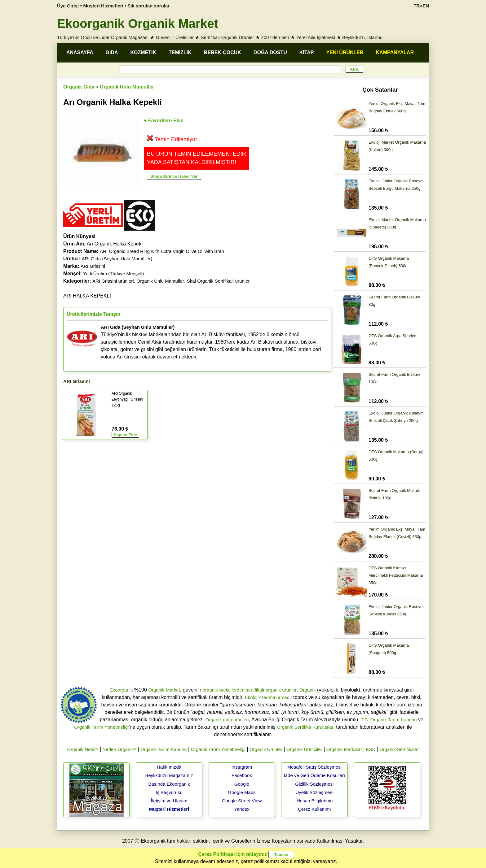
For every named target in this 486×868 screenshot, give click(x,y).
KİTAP (307, 52)
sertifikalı (255, 690)
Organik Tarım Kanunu (164, 749)
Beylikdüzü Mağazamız (169, 775)
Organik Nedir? (83, 749)
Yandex (242, 809)
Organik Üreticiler (304, 749)
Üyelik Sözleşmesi (315, 792)
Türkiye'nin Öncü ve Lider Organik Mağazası (103, 37)
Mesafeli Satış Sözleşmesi (314, 767)
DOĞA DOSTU (270, 52)
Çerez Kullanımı (314, 809)
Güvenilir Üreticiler (175, 37)
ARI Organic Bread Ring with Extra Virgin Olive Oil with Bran (162, 251)
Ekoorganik (121, 690)
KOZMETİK (144, 52)
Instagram (242, 767)
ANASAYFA (80, 52)
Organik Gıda (79, 87)
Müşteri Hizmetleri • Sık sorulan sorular (127, 6)
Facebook (242, 775)
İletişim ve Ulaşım (169, 801)
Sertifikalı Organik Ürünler (228, 37)
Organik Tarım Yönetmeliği (101, 727)
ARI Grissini (93, 266)
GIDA (112, 52)
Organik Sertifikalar (399, 749)
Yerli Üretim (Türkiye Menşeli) (113, 273)
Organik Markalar (344, 749)
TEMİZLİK (180, 52)
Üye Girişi (68, 6)
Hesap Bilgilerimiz (315, 801)
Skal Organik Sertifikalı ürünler (218, 281)
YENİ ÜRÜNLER (345, 52)
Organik (308, 690)
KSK (371, 749)
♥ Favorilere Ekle (164, 121)
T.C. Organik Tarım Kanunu (389, 720)
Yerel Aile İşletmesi (316, 37)
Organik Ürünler (266, 749)
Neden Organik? (119, 749)
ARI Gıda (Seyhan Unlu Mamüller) (117, 259)
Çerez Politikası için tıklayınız (232, 854)
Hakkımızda (169, 767)
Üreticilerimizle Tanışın (93, 314)
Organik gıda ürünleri (227, 720)
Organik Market (164, 690)
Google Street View (242, 801)
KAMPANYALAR (395, 52)
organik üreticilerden (224, 690)
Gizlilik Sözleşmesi (314, 784)
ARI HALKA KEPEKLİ (87, 296)
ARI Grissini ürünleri (113, 281)
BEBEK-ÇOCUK (223, 52)
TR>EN (421, 6)
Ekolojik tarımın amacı (268, 697)
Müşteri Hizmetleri (169, 809)
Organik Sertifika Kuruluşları (306, 727)
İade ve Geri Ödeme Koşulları (315, 775)
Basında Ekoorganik (169, 784)
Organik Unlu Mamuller (127, 87)
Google (242, 784)
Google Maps (242, 792)
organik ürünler (281, 690)
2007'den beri (275, 37)
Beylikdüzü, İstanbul (363, 37)
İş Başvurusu (169, 792)
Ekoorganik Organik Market (138, 24)
